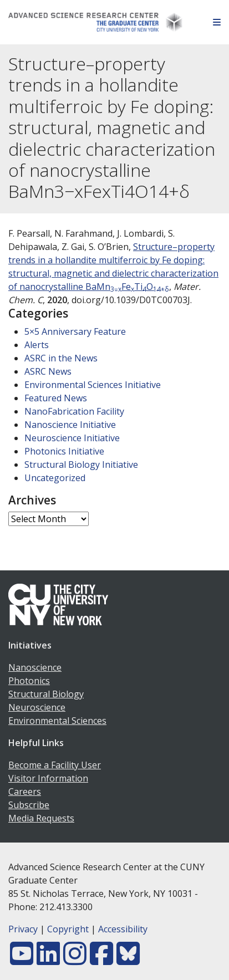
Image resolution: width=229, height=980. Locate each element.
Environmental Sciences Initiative (93, 385)
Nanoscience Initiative (70, 425)
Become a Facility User (55, 765)
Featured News (56, 398)
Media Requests (41, 818)
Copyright (68, 929)
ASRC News (48, 371)
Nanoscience (35, 667)
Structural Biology (46, 694)
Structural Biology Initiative (81, 465)
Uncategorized (55, 478)
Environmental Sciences (57, 721)
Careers (25, 792)
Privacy (23, 929)
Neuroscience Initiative (72, 438)
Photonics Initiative (64, 451)
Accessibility (123, 929)
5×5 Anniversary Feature (75, 331)
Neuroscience (37, 707)
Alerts (37, 345)
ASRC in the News (61, 358)
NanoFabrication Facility (74, 411)
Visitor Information (48, 778)
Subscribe (29, 805)
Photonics (29, 681)
